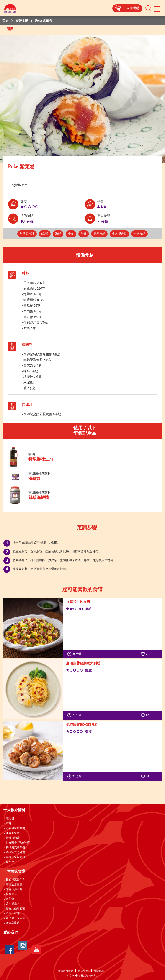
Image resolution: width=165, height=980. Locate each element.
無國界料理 (27, 234)
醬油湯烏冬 (13, 904)
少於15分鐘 (119, 234)
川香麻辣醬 (13, 833)
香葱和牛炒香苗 (78, 602)
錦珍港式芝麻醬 (15, 852)
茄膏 (9, 824)
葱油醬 (10, 819)
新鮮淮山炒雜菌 (15, 909)
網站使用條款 (65, 971)
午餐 (84, 234)
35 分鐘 (75, 654)
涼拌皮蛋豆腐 (14, 885)
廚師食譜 (22, 21)
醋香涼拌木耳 (14, 889)
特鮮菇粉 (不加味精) (18, 843)
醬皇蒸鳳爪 (13, 923)
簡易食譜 (99, 234)
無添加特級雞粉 (15, 857)
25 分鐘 (75, 715)
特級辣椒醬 (13, 838)
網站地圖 (99, 971)
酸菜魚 (10, 899)
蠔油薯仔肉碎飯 (15, 918)
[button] (148, 8)
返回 (11, 29)
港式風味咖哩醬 (15, 828)
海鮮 (58, 234)
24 (145, 777)
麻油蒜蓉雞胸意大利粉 (83, 663)
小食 (71, 234)
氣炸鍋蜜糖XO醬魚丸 (82, 725)
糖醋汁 (10, 862)
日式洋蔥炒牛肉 (15, 880)
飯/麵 (45, 234)
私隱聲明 (84, 971)
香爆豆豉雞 (13, 913)
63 (145, 715)
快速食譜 (139, 234)
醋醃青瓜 (11, 894)
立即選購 (133, 8)
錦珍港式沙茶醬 (15, 848)
